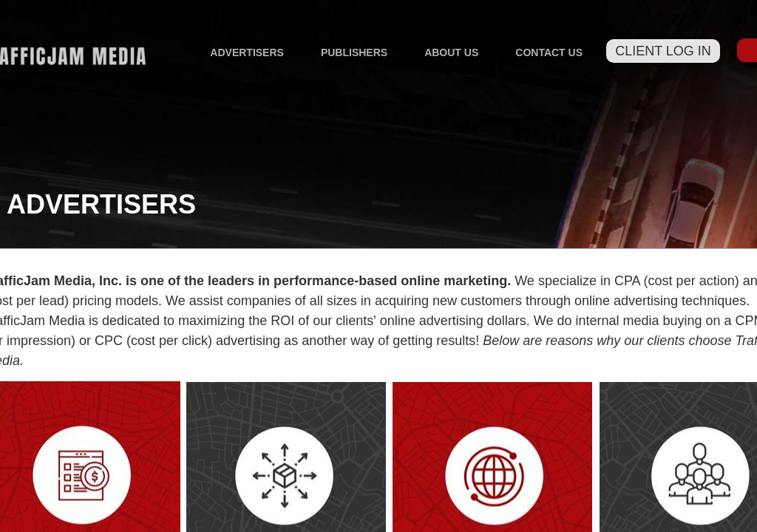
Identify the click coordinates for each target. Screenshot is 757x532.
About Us (451, 52)
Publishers (354, 52)
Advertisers (247, 52)
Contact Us (549, 52)
